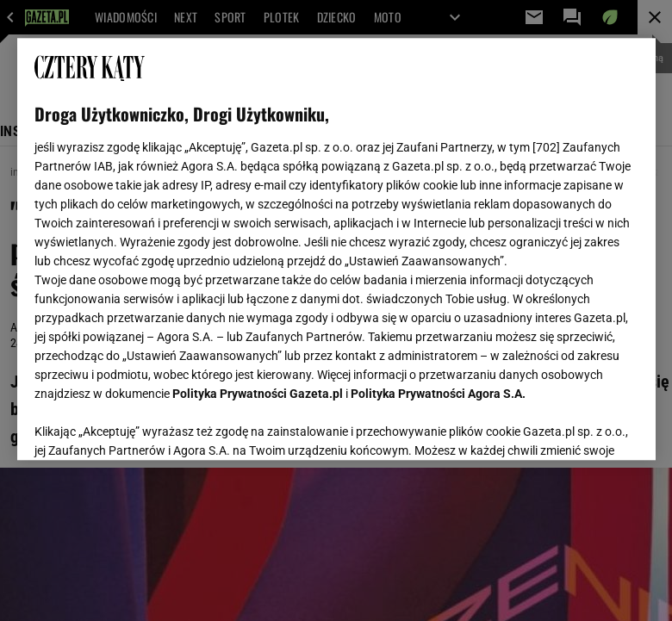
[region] (336, 249)
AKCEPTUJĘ (579, 426)
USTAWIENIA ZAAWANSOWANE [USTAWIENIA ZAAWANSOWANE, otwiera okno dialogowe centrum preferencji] (147, 425)
